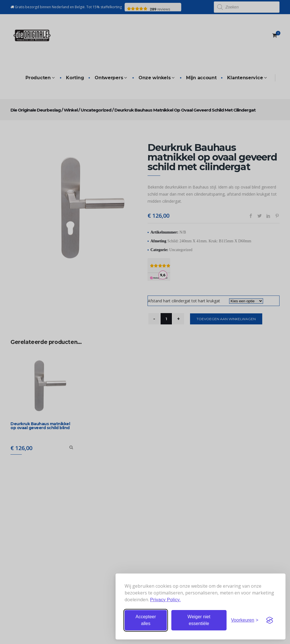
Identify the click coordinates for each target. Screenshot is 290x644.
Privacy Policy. (165, 600)
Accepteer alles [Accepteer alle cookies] (146, 620)
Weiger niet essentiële (199, 620)
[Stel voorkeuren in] (245, 620)
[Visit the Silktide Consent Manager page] (270, 620)
